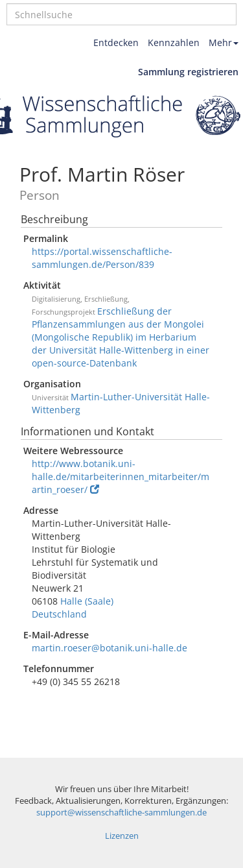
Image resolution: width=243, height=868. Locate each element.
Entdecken (116, 42)
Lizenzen (122, 836)
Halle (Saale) (87, 601)
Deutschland (59, 614)
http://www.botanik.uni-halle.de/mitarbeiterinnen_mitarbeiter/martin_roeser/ (121, 476)
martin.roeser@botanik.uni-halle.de (110, 648)
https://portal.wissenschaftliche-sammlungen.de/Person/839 (102, 258)
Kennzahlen (174, 42)
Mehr (224, 42)
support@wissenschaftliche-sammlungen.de (121, 813)
